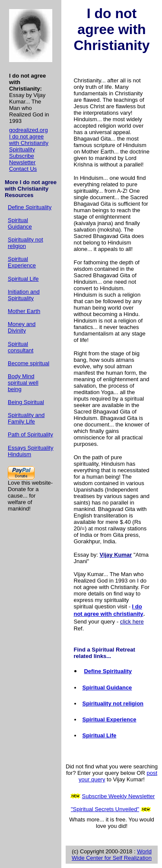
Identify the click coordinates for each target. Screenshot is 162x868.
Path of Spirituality (30, 434)
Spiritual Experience (22, 262)
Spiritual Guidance (20, 223)
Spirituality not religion (25, 243)
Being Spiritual (26, 402)
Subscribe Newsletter (22, 159)
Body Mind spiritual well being (23, 383)
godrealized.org (29, 130)
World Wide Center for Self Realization (112, 855)
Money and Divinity (22, 327)
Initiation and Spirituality (24, 295)
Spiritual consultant (21, 347)
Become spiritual (29, 363)
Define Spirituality (30, 207)
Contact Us (23, 169)
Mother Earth (24, 311)
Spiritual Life (23, 279)
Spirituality (22, 149)
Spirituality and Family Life (26, 418)
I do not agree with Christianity (29, 140)
